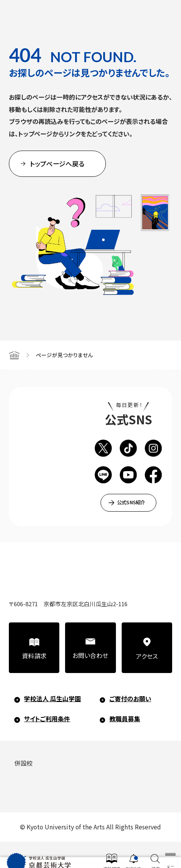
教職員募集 (125, 719)
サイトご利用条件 (47, 719)
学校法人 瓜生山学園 (52, 699)
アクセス (147, 656)
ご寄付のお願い (130, 699)
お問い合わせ (90, 655)
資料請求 (34, 656)
